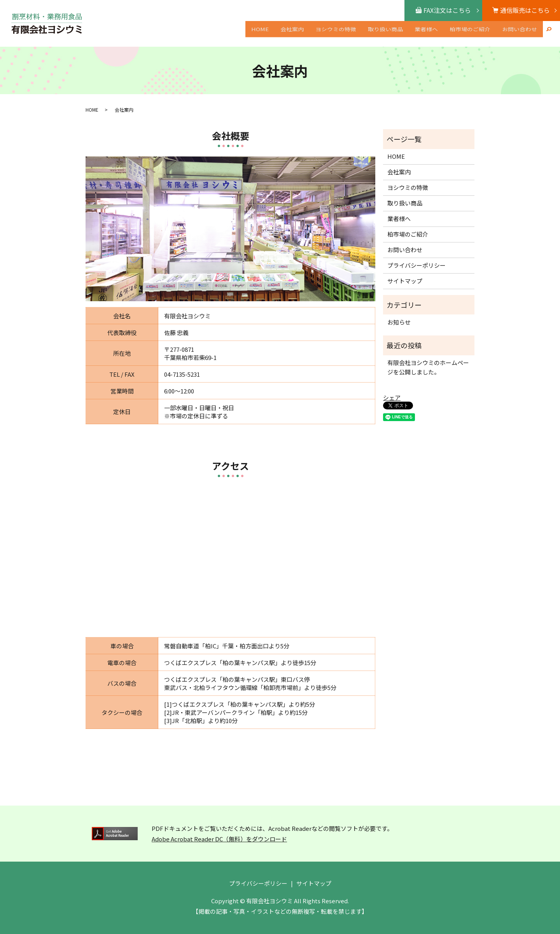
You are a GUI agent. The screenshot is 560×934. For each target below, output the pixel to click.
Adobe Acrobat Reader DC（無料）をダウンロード (219, 839)
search (549, 35)
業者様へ (426, 34)
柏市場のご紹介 (470, 34)
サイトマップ (405, 281)
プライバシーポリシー (416, 265)
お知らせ (399, 322)
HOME (260, 34)
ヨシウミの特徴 (336, 34)
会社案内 (292, 34)
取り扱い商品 (385, 34)
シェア (392, 398)
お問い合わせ (520, 34)
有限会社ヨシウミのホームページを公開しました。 (428, 367)
